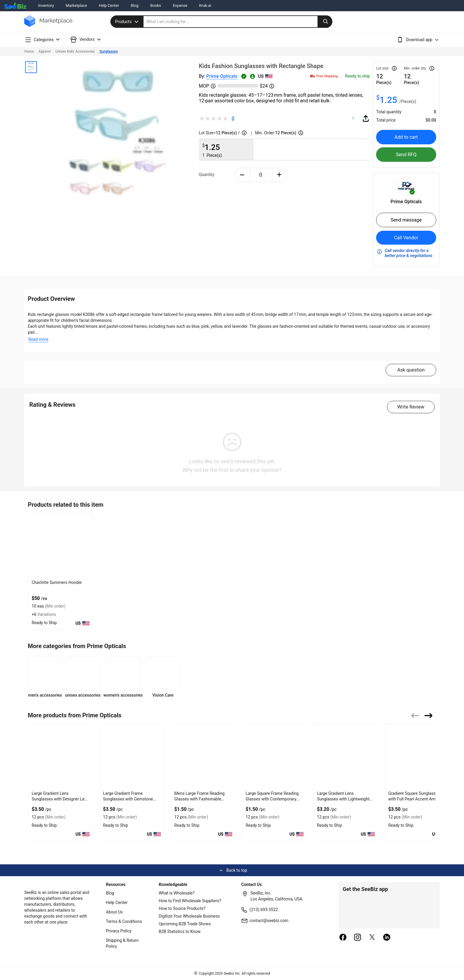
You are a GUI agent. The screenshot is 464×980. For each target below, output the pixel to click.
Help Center (109, 5)
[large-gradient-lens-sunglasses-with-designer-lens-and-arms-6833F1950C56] (61, 756)
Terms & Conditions (124, 921)
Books (156, 5)
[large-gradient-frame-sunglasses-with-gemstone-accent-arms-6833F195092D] (132, 756)
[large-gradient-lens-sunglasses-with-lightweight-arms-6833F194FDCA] (346, 756)
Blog (135, 5)
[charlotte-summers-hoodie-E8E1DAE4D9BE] (61, 545)
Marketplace (76, 5)
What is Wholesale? (177, 893)
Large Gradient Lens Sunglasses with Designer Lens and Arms (60, 799)
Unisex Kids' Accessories (75, 51)
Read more (38, 339)
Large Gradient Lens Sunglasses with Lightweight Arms (343, 799)
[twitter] (372, 938)
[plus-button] (279, 175)
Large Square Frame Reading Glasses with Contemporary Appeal (272, 799)
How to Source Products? (182, 908)
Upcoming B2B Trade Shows (185, 924)
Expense (180, 5)
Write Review (411, 407)
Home (29, 51)
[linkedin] (387, 938)
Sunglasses (109, 51)
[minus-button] (242, 175)
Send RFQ (406, 155)
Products (128, 22)
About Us (114, 912)
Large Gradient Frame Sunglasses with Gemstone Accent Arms (128, 799)
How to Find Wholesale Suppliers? (190, 901)
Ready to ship (357, 76)
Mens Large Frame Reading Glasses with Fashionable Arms (199, 799)
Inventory (46, 5)
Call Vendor (406, 238)
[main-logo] (48, 25)
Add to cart (406, 137)
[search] (238, 22)
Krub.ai (205, 5)
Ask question (411, 370)
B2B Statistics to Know (180, 931)
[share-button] (366, 118)
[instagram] (357, 938)
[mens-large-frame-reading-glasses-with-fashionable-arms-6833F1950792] (203, 756)
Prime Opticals (222, 76)
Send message (406, 220)
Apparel (45, 51)
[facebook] (343, 938)
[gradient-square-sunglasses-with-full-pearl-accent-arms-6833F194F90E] (417, 756)
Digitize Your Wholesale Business (189, 916)
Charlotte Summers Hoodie (57, 582)
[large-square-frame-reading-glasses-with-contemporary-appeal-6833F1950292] (274, 756)
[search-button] (325, 22)
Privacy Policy (119, 931)
